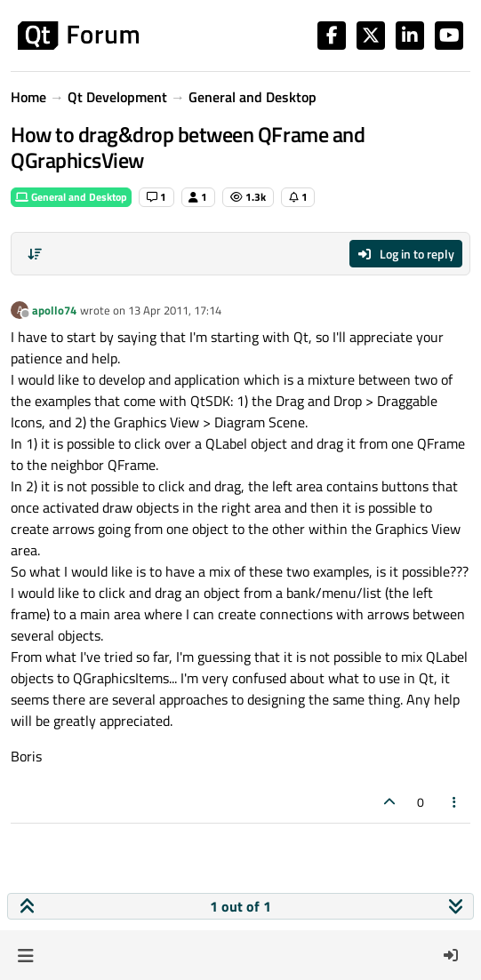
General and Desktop (71, 197)
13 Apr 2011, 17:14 (175, 310)
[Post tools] (455, 802)
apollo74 (54, 310)
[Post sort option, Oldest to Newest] (35, 254)
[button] (25, 955)
